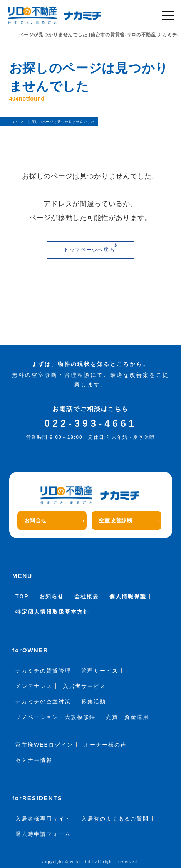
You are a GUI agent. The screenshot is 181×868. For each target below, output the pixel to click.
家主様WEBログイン (44, 745)
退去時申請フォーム (43, 834)
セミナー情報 (34, 760)
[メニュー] (168, 15)
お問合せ (54, 520)
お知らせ (52, 596)
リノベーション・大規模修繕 (55, 717)
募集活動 (94, 702)
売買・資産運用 (127, 717)
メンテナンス (34, 686)
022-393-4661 (90, 423)
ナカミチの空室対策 (43, 702)
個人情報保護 (128, 596)
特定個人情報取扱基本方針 (52, 612)
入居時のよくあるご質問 (115, 819)
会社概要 (87, 596)
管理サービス (100, 671)
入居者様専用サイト (43, 819)
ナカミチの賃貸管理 (43, 671)
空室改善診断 (129, 520)
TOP (22, 596)
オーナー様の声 (105, 745)
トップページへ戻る (90, 248)
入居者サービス (84, 686)
